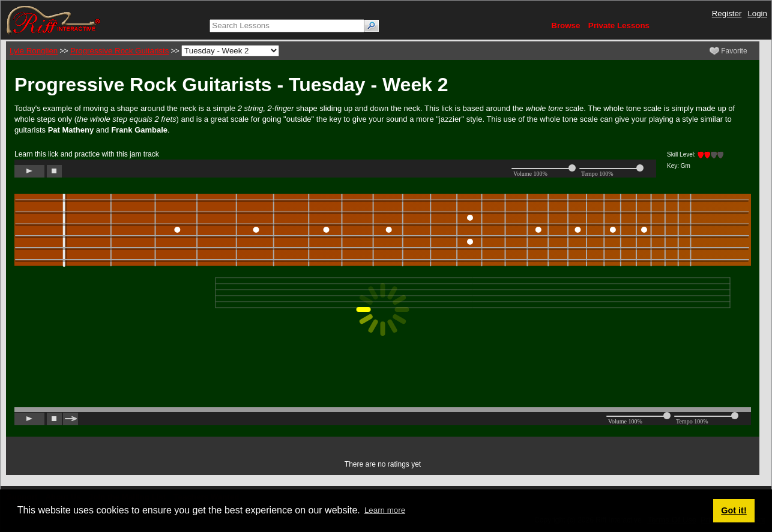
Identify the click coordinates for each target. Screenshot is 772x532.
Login (757, 13)
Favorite (728, 51)
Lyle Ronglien (34, 51)
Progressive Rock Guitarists (119, 51)
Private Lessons (619, 25)
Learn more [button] (385, 510)
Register (727, 13)
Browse (565, 25)
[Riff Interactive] (53, 19)
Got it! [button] (734, 510)
